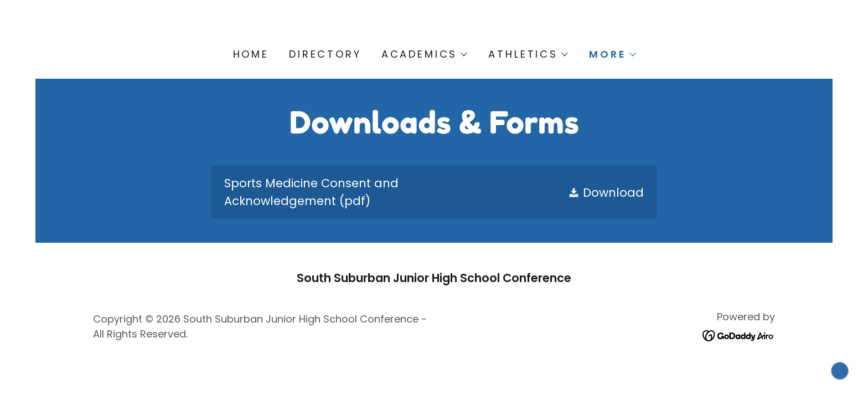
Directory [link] (325, 54)
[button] (424, 54)
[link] (434, 192)
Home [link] (251, 54)
